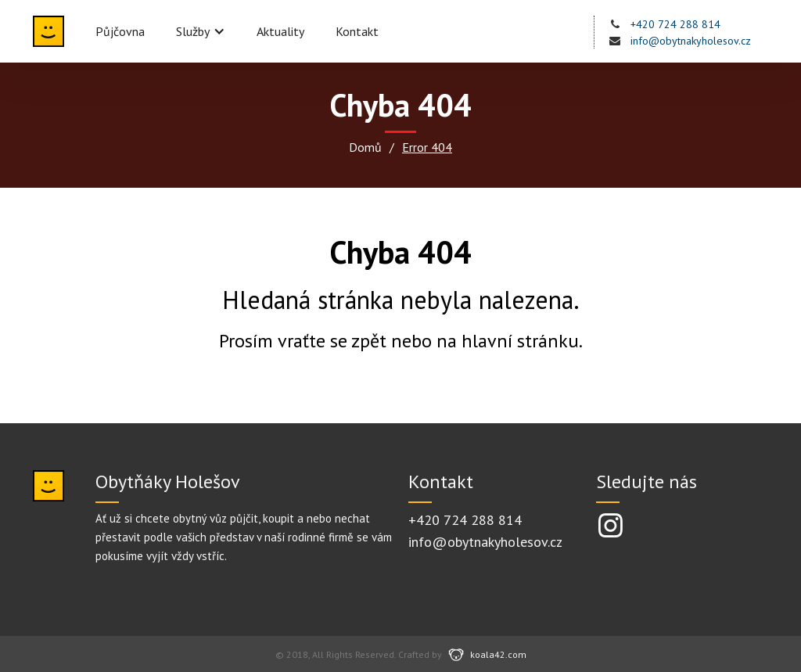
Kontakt (357, 31)
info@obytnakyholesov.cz (691, 41)
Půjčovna (120, 31)
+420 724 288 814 (675, 24)
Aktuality (280, 31)
